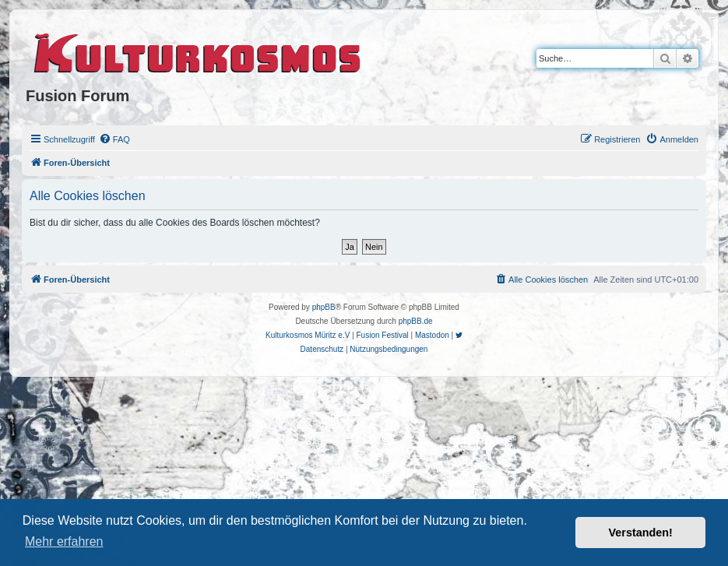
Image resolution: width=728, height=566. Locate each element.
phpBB (324, 307)
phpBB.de (416, 321)
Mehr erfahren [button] (64, 541)
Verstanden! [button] (641, 533)
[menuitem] (114, 139)
